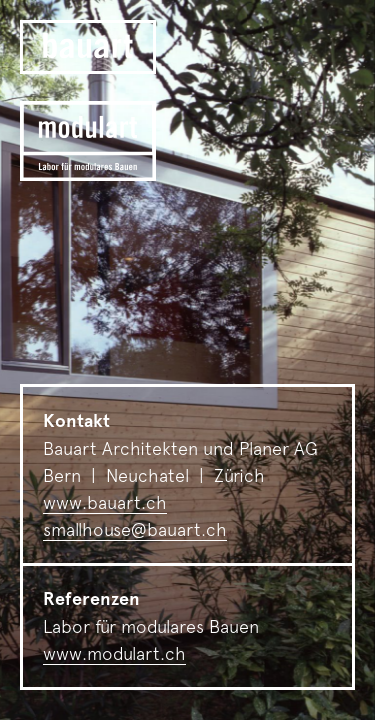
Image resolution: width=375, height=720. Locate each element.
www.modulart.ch (114, 653)
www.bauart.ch (105, 502)
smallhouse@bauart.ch (135, 529)
